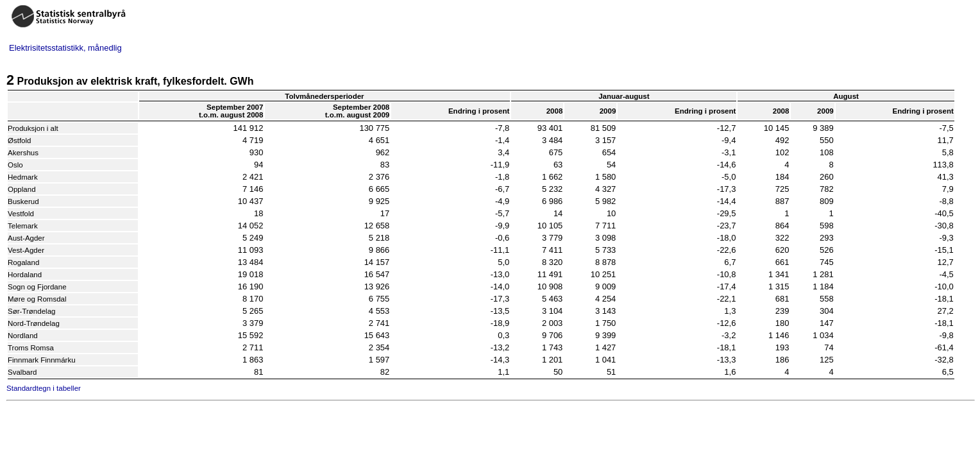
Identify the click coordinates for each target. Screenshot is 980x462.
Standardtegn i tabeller (44, 388)
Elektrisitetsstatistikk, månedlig (65, 48)
